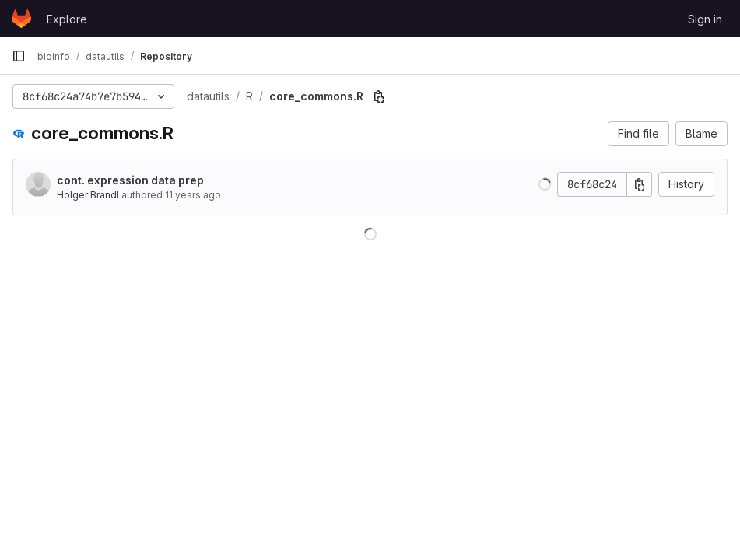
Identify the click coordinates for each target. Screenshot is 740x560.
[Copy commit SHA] (640, 184)
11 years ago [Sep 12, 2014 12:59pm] (193, 195)
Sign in (705, 19)
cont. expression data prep (130, 180)
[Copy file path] (379, 96)
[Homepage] (21, 19)
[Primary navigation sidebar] (19, 56)
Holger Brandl (88, 195)
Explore (67, 19)
